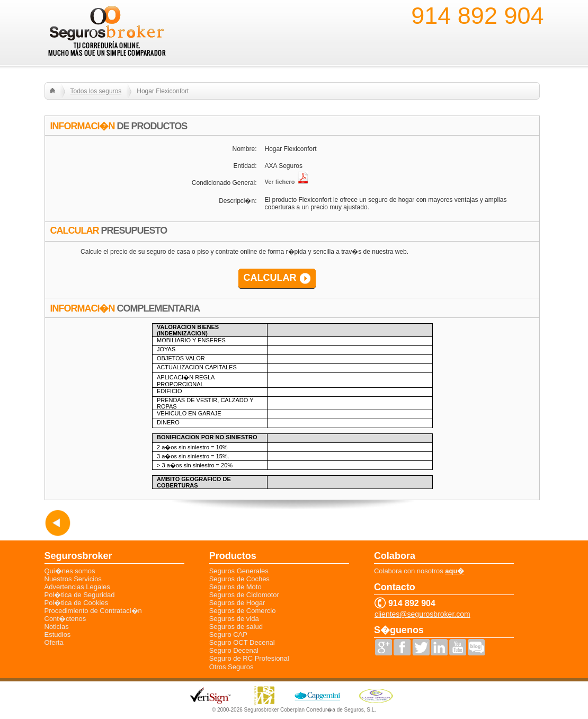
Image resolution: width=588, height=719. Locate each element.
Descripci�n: (238, 201)
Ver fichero (287, 182)
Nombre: (244, 149)
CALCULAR (270, 278)
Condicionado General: (224, 183)
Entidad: (245, 166)
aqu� (455, 571)
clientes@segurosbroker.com (422, 614)
